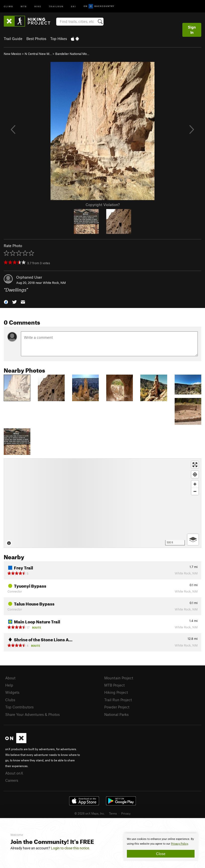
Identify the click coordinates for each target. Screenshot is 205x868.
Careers (12, 780)
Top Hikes (59, 39)
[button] (6, 302)
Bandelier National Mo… (72, 54)
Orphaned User (29, 277)
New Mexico (12, 54)
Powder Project (117, 707)
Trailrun (56, 6)
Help (9, 685)
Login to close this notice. (71, 848)
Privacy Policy (179, 844)
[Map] (102, 503)
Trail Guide (13, 39)
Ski (74, 6)
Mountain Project (119, 678)
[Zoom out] (195, 491)
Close (161, 854)
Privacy (126, 813)
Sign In (192, 30)
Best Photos (36, 39)
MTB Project (114, 685)
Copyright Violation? (103, 205)
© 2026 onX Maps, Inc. (90, 813)
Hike (38, 6)
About (10, 678)
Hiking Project (116, 692)
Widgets (12, 692)
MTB (24, 6)
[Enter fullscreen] (195, 465)
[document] (161, 847)
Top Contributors (19, 707)
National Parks (116, 714)
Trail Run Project (118, 700)
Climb (8, 6)
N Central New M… (38, 54)
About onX (14, 773)
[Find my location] (195, 474)
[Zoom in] (195, 484)
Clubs (10, 700)
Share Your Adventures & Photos (32, 714)
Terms (113, 813)
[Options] (193, 540)
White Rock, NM (54, 283)
